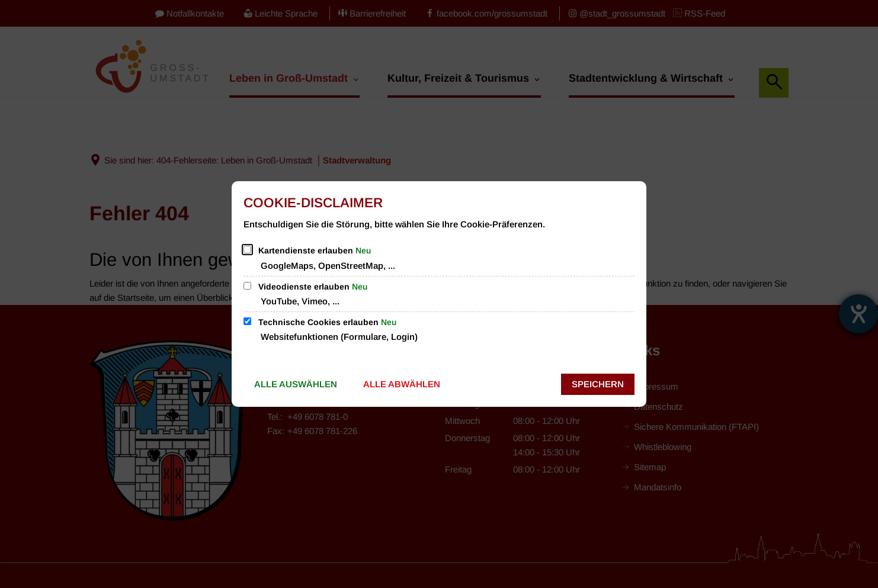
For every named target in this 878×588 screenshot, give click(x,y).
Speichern (598, 384)
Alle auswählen (296, 384)
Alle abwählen (402, 384)
